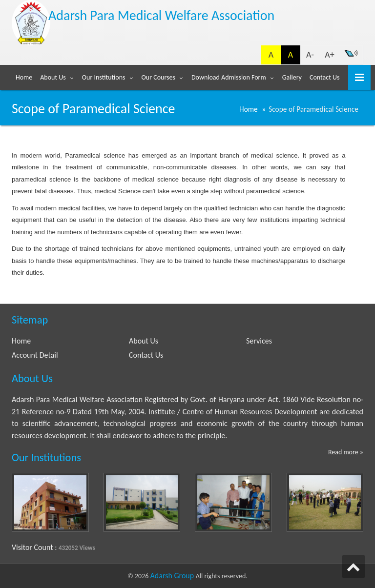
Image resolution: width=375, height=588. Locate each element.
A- (310, 55)
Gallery (292, 77)
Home (24, 77)
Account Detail (35, 355)
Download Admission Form (229, 77)
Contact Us (325, 77)
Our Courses (158, 77)
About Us (53, 77)
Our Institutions (104, 77)
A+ (329, 55)
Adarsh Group (173, 576)
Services (259, 341)
